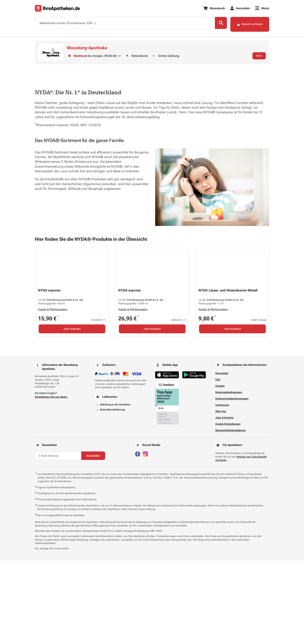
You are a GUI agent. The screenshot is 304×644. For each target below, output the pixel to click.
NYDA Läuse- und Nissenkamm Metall (228, 374)
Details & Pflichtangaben (53, 393)
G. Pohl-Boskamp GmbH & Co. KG (63, 383)
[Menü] (262, 8)
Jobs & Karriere (224, 501)
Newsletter (222, 457)
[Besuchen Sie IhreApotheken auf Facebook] (138, 537)
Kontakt (220, 469)
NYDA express (49, 374)
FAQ (218, 463)
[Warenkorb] (214, 8)
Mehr (259, 56)
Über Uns (221, 495)
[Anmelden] (240, 8)
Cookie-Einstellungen (228, 507)
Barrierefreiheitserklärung (230, 514)
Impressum (222, 488)
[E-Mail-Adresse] (58, 539)
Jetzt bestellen (72, 412)
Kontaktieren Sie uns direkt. (51, 481)
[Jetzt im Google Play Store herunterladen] (194, 458)
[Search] (217, 24)
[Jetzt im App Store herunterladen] (167, 458)
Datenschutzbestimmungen (232, 482)
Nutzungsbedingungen (229, 476)
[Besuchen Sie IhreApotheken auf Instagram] (145, 537)
